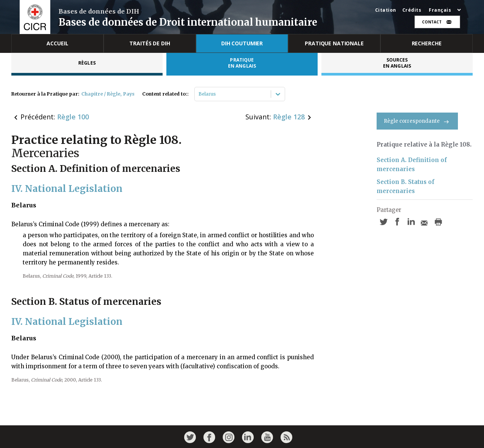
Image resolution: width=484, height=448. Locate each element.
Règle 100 (73, 117)
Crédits (412, 10)
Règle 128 (289, 117)
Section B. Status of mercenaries (406, 186)
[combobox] (199, 94)
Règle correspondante (417, 121)
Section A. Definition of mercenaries (412, 165)
